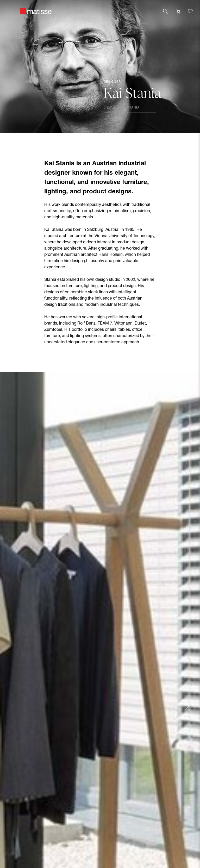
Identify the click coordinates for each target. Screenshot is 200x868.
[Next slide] (186, 706)
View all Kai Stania (122, 108)
